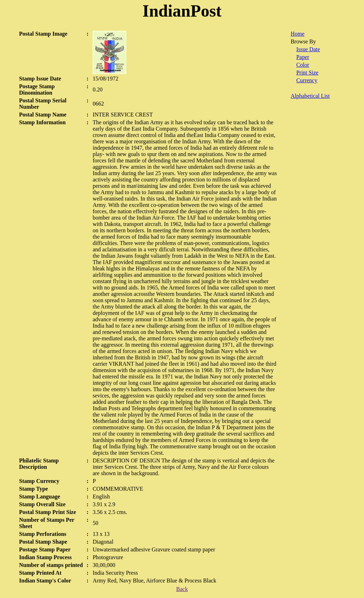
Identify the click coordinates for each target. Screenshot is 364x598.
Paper (303, 57)
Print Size (307, 73)
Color (303, 65)
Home (297, 34)
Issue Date (308, 49)
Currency (307, 80)
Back (182, 589)
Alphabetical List (310, 96)
